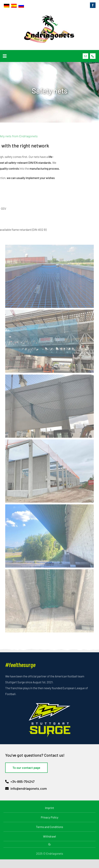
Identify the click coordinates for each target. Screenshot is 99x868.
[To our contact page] (26, 768)
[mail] (85, 56)
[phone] (93, 56)
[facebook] (93, 5)
